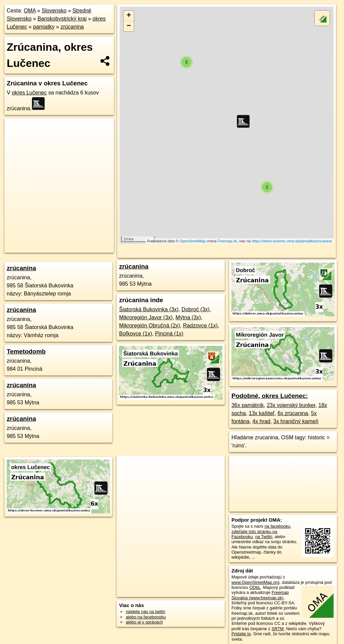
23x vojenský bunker (291, 405)
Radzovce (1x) (200, 326)
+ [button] (129, 16)
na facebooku (277, 526)
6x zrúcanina (293, 413)
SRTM (277, 629)
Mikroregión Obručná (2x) (149, 326)
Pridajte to (241, 634)
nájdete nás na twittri (145, 612)
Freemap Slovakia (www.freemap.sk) (260, 595)
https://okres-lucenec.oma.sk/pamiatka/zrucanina (292, 241)
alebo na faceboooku (146, 617)
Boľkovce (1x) (135, 334)
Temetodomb (26, 351)
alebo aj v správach (144, 622)
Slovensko (54, 11)
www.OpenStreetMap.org (255, 582)
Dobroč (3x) (196, 309)
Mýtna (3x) (188, 317)
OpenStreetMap (192, 241)
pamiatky (44, 27)
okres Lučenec (29, 93)
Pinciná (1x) (169, 334)
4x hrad (261, 421)
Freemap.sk (227, 241)
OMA (30, 11)
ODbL (255, 587)
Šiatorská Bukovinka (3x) (149, 309)
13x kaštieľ (262, 413)
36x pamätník (248, 405)
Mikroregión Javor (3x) (146, 317)
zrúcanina (72, 27)
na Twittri (264, 537)
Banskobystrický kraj (62, 19)
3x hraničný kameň (296, 421)
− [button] (129, 26)
